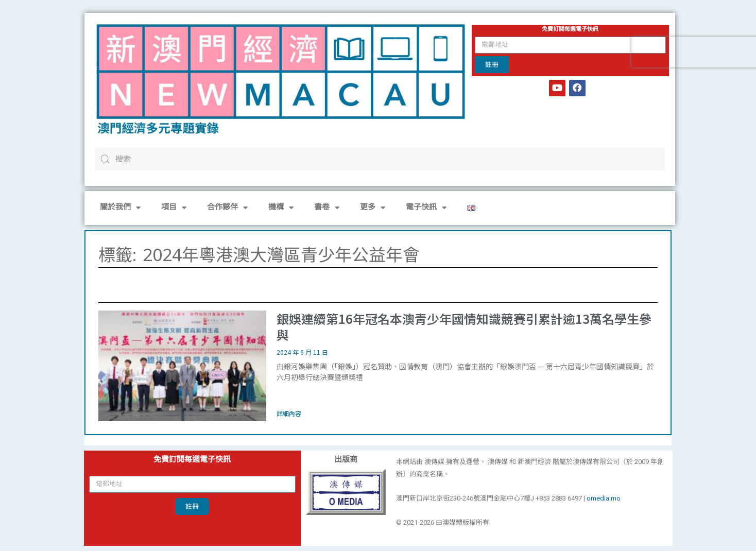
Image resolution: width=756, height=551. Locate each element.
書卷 (327, 208)
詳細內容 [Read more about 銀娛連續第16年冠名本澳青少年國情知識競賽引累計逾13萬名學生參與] (289, 413)
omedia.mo (604, 498)
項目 (174, 208)
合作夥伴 (227, 208)
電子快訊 (426, 208)
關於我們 (120, 208)
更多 (373, 208)
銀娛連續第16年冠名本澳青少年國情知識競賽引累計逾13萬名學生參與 (464, 326)
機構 (281, 208)
